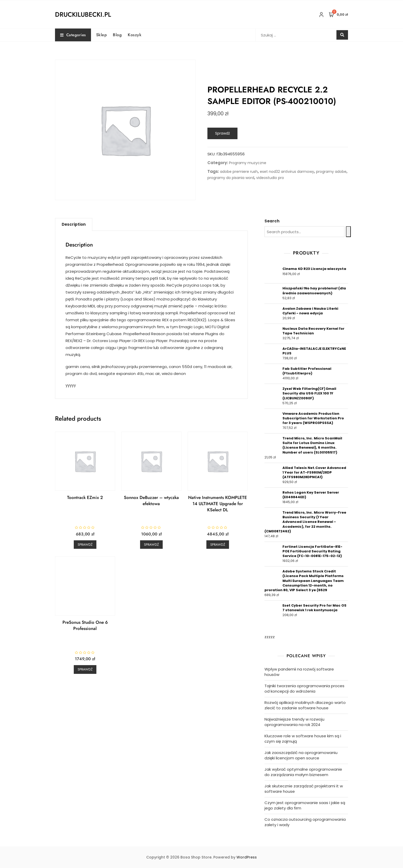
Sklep (102, 35)
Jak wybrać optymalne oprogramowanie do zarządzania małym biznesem (303, 772)
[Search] (348, 232)
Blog (117, 35)
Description (74, 224)
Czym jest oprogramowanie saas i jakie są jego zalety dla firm (305, 805)
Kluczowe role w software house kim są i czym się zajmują (303, 739)
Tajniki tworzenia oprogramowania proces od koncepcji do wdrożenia (304, 688)
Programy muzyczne (248, 163)
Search (272, 221)
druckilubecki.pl (83, 14)
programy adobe (331, 172)
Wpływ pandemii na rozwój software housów (299, 672)
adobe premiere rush (239, 172)
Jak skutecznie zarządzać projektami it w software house (304, 789)
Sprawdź (222, 133)
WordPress (247, 857)
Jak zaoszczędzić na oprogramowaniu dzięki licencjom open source (301, 755)
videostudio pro (270, 178)
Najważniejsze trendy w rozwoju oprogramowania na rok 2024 (294, 722)
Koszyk (135, 35)
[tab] (74, 224)
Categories (73, 35)
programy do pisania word (231, 178)
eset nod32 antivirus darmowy (287, 172)
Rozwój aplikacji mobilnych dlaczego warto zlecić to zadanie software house (305, 705)
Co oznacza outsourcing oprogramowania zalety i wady (305, 822)
